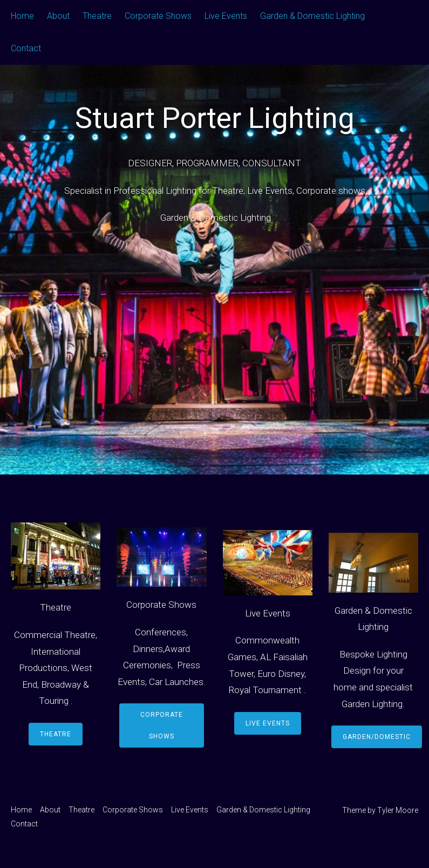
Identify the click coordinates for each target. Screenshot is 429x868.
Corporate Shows (158, 16)
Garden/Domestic (377, 737)
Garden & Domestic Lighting (312, 16)
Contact (26, 48)
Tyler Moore (398, 810)
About (58, 16)
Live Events (226, 16)
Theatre (97, 16)
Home (22, 16)
